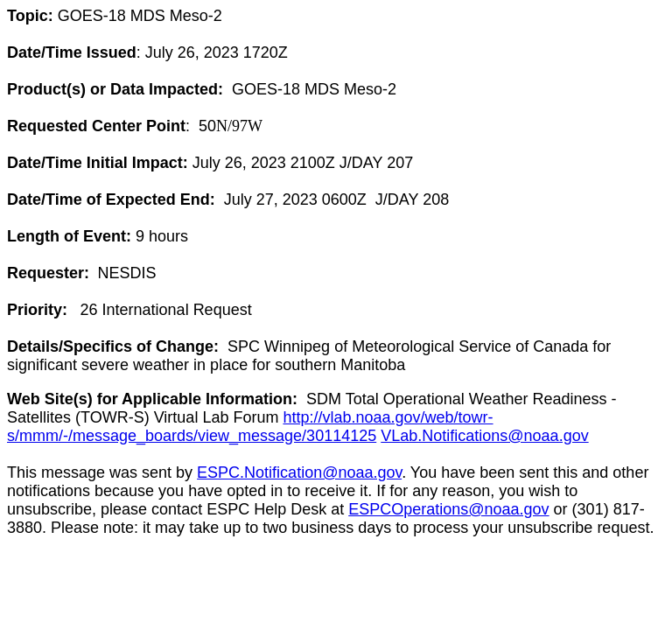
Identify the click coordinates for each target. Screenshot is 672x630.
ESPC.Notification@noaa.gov (299, 472)
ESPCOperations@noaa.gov (448, 509)
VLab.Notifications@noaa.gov (484, 436)
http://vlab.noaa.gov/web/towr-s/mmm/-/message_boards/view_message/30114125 (250, 427)
